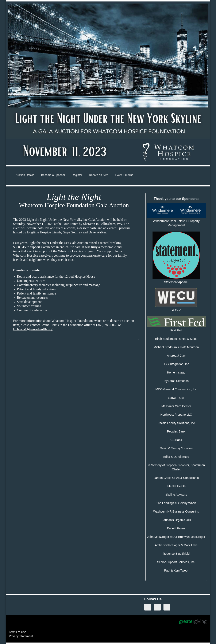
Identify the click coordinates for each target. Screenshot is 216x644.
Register (77, 175)
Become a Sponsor (53, 175)
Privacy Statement (21, 636)
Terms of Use (18, 632)
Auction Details (25, 175)
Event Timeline (124, 175)
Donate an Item (99, 175)
